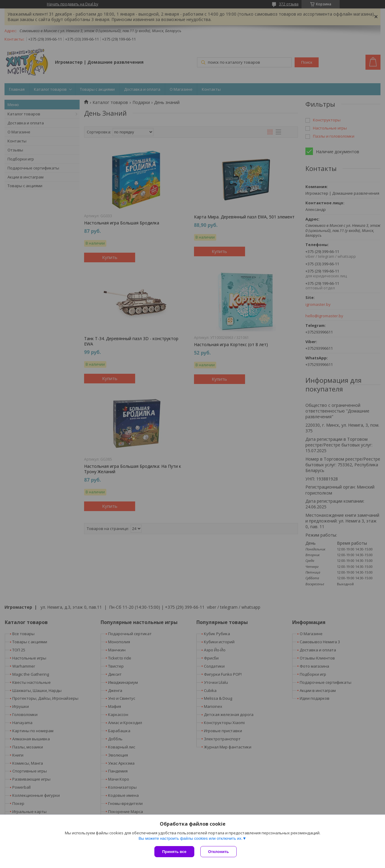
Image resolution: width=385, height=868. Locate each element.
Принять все (174, 852)
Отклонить (218, 852)
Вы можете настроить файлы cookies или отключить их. (190, 838)
